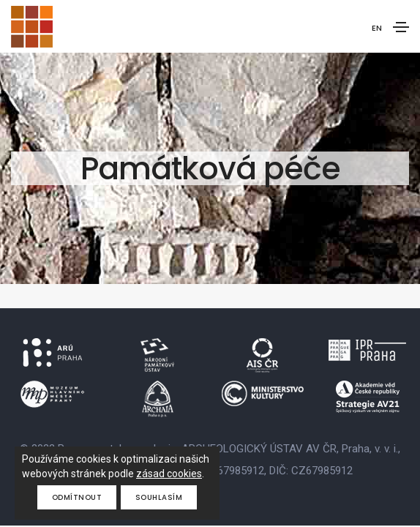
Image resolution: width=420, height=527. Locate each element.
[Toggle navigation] (401, 27)
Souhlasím (159, 497)
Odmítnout (77, 497)
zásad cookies (169, 474)
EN (377, 28)
